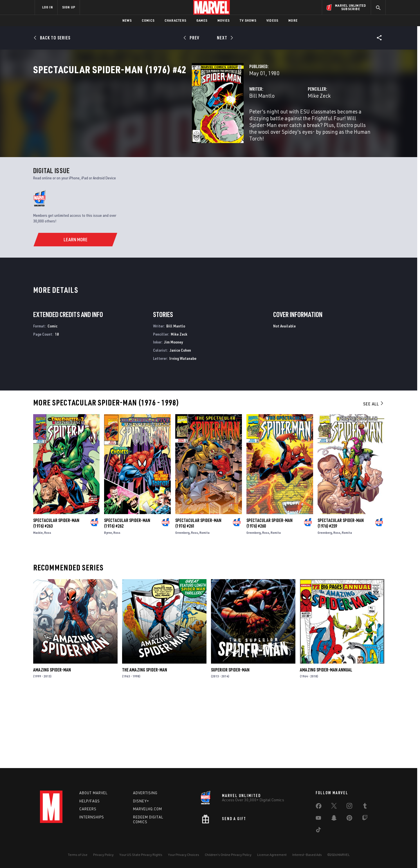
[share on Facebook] (319, 807)
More (293, 20)
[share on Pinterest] (349, 819)
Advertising (145, 793)
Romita (205, 604)
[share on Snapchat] (334, 819)
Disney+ (141, 801)
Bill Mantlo (151, 120)
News (127, 20)
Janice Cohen (180, 422)
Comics (148, 20)
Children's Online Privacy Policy (228, 855)
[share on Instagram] (349, 807)
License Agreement (272, 855)
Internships (92, 817)
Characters (175, 20)
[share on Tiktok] (318, 831)
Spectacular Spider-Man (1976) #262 (127, 595)
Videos (272, 20)
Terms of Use (78, 855)
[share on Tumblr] (365, 807)
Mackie (38, 604)
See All (374, 475)
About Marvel (93, 793)
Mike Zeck (264, 120)
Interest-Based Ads (307, 855)
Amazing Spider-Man (52, 741)
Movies (224, 20)
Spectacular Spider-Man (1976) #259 (341, 595)
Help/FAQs (90, 801)
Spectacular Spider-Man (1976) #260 (269, 595)
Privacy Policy (103, 855)
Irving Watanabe (183, 430)
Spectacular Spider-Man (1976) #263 (56, 595)
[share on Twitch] (365, 819)
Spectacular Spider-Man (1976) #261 (198, 595)
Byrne (108, 604)
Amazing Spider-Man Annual (326, 741)
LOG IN (48, 7)
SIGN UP (69, 7)
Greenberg (182, 604)
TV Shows (248, 20)
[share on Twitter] (334, 807)
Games (202, 20)
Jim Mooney (173, 413)
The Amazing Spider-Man (145, 741)
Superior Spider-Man (230, 741)
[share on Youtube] (318, 819)
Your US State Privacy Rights (141, 855)
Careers (88, 809)
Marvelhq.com (148, 809)
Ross (48, 604)
